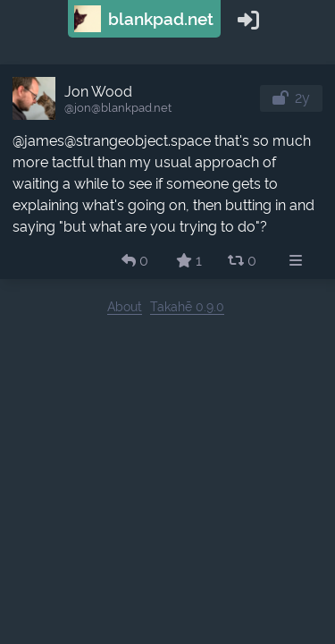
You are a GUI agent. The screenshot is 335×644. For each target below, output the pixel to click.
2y (302, 98)
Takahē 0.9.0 (187, 306)
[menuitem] (296, 261)
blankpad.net (144, 19)
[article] (167, 172)
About (125, 306)
